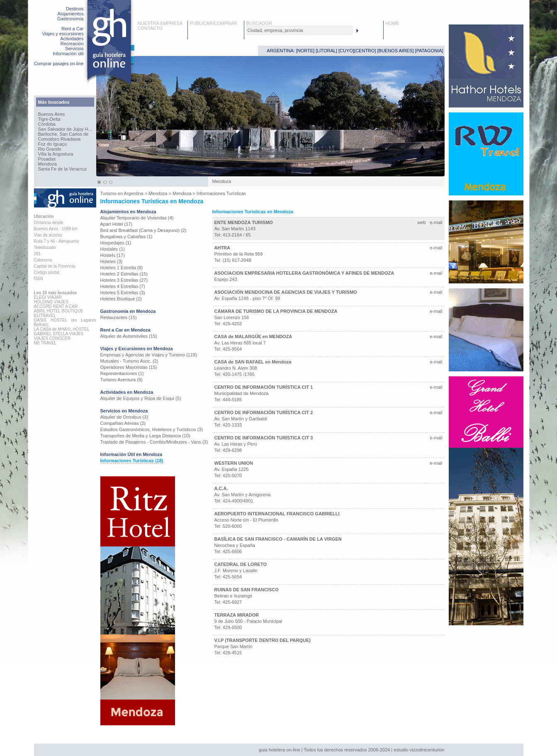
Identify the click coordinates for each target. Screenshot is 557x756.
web (421, 222)
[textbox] (299, 30)
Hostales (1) (113, 249)
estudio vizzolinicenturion (419, 750)
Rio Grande (50, 149)
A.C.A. (221, 488)
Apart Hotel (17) (117, 224)
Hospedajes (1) (116, 243)
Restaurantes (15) (119, 317)
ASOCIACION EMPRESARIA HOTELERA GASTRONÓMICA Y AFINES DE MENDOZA (304, 273)
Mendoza (47, 164)
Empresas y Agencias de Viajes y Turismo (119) (149, 355)
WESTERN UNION (234, 463)
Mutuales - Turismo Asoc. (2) (129, 361)
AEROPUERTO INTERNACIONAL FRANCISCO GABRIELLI (277, 514)
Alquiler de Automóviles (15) (129, 336)
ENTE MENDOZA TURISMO (244, 222)
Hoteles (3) (112, 261)
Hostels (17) (113, 255)
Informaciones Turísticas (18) (132, 461)
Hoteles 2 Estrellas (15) (124, 274)
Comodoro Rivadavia (60, 139)
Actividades (72, 39)
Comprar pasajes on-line (59, 63)
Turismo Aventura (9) (122, 380)
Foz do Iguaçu (53, 144)
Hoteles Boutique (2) (121, 299)
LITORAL (326, 51)
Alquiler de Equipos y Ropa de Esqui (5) (141, 398)
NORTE (305, 51)
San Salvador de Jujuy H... (65, 129)
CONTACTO (150, 28)
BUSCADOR (259, 23)
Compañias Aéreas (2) (123, 423)
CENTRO (365, 51)
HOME (393, 23)
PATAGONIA (429, 51)
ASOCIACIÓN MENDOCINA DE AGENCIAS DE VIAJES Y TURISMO (286, 292)
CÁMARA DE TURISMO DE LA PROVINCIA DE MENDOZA (276, 311)
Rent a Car (72, 29)
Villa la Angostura (56, 154)
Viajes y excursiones (63, 34)
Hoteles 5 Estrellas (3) (123, 293)
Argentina (134, 193)
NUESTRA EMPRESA (160, 23)
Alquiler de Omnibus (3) (124, 417)
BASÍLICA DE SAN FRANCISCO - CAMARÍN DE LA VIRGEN (278, 539)
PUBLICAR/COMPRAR (214, 23)
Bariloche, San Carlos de (63, 134)
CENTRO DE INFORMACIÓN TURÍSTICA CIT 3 (264, 438)
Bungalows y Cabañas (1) (126, 237)
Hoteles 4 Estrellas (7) (123, 286)
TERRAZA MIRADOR (237, 615)
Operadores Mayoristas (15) (129, 367)
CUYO (346, 51)
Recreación (72, 44)
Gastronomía (71, 19)
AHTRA (223, 248)
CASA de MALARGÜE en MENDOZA (253, 337)
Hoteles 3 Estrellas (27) (124, 280)
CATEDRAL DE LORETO (241, 564)
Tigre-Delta (49, 119)
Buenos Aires (52, 114)
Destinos (75, 9)
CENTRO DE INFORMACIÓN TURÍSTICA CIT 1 (264, 387)
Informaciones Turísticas (221, 193)
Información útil (68, 54)
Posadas (47, 159)
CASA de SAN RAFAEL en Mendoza (253, 362)
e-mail (436, 222)
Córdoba (47, 124)
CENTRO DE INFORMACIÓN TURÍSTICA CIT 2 (264, 412)
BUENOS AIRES (396, 51)
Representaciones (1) (122, 373)
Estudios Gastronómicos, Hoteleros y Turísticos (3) (152, 429)
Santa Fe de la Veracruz (63, 169)
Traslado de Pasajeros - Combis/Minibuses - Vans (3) (154, 442)
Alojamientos (71, 14)
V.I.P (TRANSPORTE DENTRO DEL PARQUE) (263, 640)
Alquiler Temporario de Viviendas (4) (137, 218)
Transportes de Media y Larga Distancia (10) (145, 436)
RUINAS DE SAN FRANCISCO (247, 590)
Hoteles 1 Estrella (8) (122, 268)
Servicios (74, 49)
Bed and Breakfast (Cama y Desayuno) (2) (144, 230)
